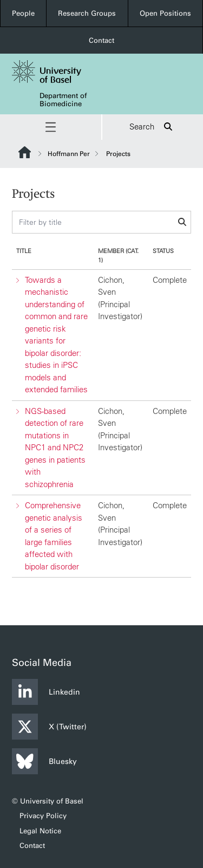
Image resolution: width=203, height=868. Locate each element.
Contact (101, 40)
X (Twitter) (49, 727)
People (23, 13)
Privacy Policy (43, 816)
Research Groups (87, 13)
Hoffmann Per (69, 154)
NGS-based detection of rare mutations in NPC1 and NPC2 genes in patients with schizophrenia (55, 447)
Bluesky (44, 761)
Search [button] (153, 127)
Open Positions (165, 13)
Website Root (25, 152)
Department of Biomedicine (63, 100)
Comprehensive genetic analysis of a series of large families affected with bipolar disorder (54, 536)
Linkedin (46, 692)
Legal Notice (40, 831)
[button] (51, 127)
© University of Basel (48, 801)
